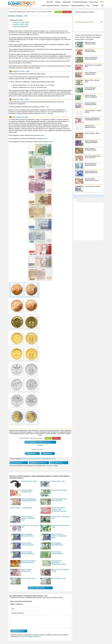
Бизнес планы (94, 2)
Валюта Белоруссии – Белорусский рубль (92, 58)
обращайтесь (50, 466)
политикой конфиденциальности (30, 637)
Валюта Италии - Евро (28, 578)
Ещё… (88, 6)
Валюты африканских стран (85, 20)
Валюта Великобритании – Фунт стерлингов (93, 157)
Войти (101, 2)
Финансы (58, 2)
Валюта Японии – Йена (92, 133)
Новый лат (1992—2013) (21, 24)
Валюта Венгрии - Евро (59, 578)
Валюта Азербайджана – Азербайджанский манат (93, 119)
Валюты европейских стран (85, 22)
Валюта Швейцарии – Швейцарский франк (92, 142)
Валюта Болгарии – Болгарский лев (91, 89)
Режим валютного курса (20, 26)
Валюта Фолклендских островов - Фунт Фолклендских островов (59, 509)
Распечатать (59, 463)
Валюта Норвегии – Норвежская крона (91, 104)
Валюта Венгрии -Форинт (59, 490)
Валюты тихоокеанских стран (86, 27)
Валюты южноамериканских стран (87, 29)
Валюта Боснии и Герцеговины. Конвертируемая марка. (59, 562)
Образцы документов (78, 6)
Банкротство (65, 6)
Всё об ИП (50, 2)
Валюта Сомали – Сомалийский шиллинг (92, 180)
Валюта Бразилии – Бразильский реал (91, 164)
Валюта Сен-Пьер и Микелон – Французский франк (59, 536)
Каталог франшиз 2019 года (51, 6)
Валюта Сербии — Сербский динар (21, 508)
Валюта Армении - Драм (29, 481)
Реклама (95, 6)
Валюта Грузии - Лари (58, 481)
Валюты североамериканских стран (88, 24)
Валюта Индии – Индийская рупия (90, 126)
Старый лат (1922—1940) (21, 22)
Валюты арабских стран (84, 18)
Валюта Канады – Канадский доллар (91, 149)
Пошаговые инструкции (80, 2)
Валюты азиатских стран (84, 15)
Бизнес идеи (67, 2)
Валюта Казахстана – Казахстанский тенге (92, 172)
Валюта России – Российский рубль (90, 51)
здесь (43, 135)
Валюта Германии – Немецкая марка (91, 73)
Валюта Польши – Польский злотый (91, 43)
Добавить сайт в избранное (39, 463)
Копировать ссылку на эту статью (40, 442)
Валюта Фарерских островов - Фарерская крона (28, 518)
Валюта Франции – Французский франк (91, 96)
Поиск (101, 5)
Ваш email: (40, 445)
